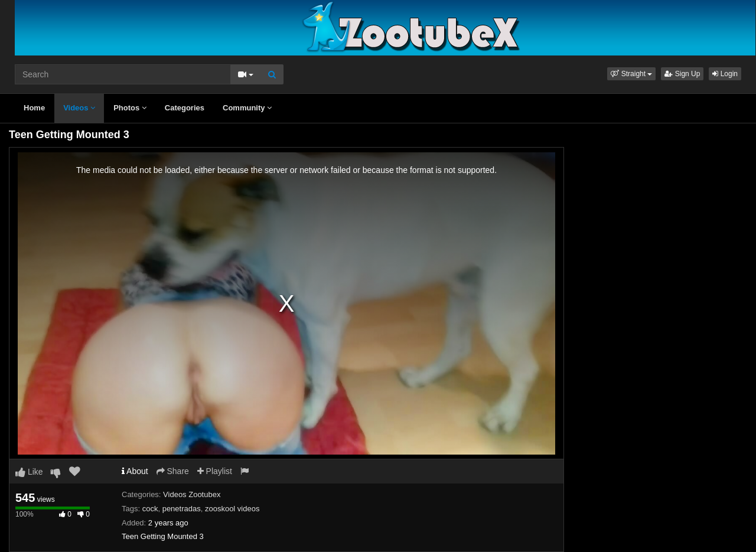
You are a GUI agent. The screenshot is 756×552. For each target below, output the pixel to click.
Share (173, 471)
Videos (79, 108)
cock (150, 509)
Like (29, 472)
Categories (185, 108)
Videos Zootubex (192, 494)
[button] (631, 74)
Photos (130, 108)
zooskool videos (232, 509)
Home (34, 108)
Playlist (215, 471)
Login (725, 74)
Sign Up (682, 74)
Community (247, 108)
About (135, 471)
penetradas (182, 509)
